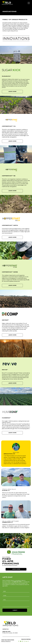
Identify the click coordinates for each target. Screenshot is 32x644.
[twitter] (24, 642)
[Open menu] (29, 3)
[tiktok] (28, 642)
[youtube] (21, 642)
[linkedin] (26, 642)
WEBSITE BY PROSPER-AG (6, 641)
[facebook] (19, 642)
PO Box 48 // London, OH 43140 (10, 633)
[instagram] (23, 642)
